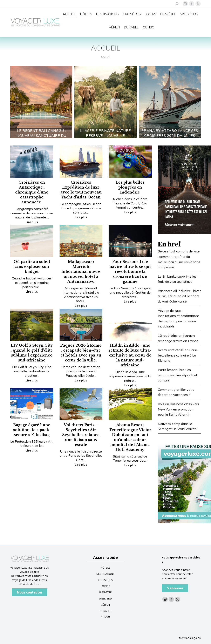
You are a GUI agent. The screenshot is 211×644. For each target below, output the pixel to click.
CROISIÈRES (105, 580)
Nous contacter (30, 592)
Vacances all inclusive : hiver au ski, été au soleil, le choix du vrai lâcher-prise (179, 296)
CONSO (105, 617)
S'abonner (175, 588)
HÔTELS (105, 568)
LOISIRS (105, 586)
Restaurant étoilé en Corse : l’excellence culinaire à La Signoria (179, 355)
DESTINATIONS (105, 574)
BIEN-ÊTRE (105, 592)
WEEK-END (105, 598)
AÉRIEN (105, 605)
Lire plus (32, 222)
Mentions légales (190, 638)
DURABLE (105, 611)
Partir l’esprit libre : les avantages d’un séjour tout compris (178, 375)
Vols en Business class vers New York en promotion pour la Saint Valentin (178, 409)
